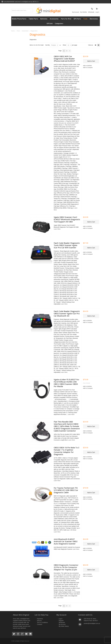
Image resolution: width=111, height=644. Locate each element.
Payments (40, 619)
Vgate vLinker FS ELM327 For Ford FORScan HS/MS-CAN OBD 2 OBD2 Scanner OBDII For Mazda (66, 383)
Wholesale (91, 12)
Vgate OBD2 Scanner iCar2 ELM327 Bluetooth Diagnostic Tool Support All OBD (67, 219)
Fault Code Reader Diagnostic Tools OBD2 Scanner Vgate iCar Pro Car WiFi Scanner (67, 245)
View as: (91, 45)
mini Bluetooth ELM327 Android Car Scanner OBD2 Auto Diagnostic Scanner (66, 541)
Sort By (48, 45)
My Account (76, 12)
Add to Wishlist (87, 66)
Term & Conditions (42, 622)
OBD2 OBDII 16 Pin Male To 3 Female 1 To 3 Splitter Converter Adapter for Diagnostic (66, 451)
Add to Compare (88, 67)
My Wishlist (84, 12)
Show (64, 45)
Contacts (40, 624)
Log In (97, 12)
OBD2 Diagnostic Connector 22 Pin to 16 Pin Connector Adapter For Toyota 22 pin (66, 567)
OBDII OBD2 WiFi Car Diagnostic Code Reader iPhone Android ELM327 (64, 59)
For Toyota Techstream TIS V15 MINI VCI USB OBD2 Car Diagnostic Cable (66, 490)
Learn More (57, 229)
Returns (39, 621)
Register (61, 621)
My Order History (64, 626)
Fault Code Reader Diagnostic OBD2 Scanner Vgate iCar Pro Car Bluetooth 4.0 (67, 314)
